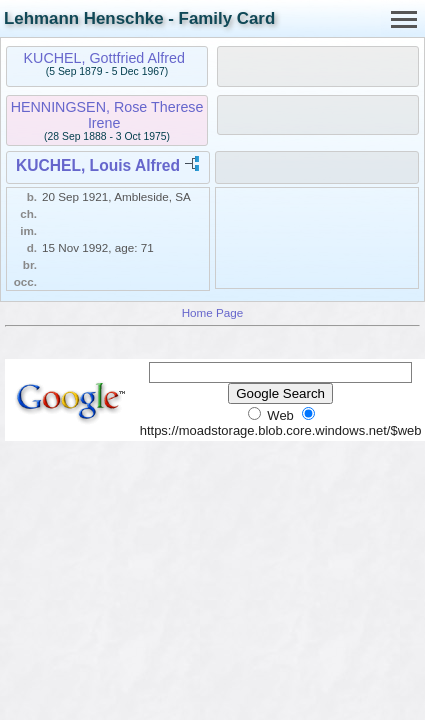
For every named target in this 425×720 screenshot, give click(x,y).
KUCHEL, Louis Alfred (98, 165)
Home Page (213, 312)
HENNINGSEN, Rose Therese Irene (107, 115)
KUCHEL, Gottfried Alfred (104, 58)
